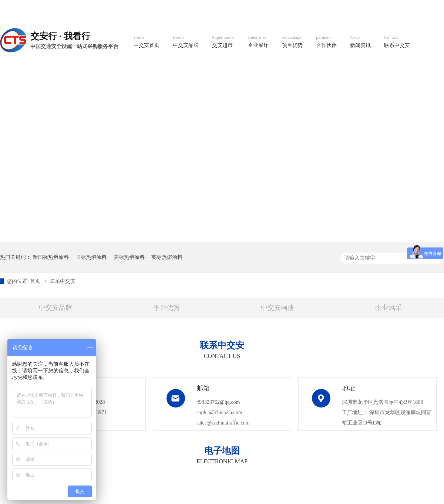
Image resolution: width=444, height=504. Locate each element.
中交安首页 (147, 42)
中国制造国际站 (354, 8)
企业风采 (388, 308)
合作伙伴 (326, 42)
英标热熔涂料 (167, 257)
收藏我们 (428, 8)
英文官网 (276, 8)
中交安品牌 (186, 42)
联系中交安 (397, 42)
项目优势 (292, 42)
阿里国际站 (312, 8)
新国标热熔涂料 (51, 257)
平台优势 (166, 308)
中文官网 (243, 8)
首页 (36, 281)
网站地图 (395, 8)
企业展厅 (258, 42)
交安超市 (223, 42)
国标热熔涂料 (91, 257)
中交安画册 (277, 308)
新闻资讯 (360, 42)
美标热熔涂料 (129, 257)
